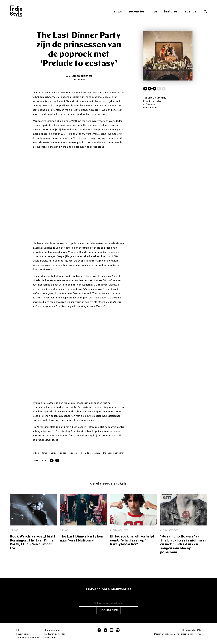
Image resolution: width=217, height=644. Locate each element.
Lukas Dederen (82, 76)
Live (154, 11)
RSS (18, 630)
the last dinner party (113, 453)
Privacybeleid (23, 634)
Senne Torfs (194, 634)
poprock (74, 453)
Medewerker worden (55, 634)
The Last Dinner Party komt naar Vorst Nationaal (83, 539)
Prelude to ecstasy (91, 453)
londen (63, 453)
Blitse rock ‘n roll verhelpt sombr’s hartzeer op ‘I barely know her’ (132, 541)
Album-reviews (119, 530)
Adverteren (50, 638)
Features (171, 11)
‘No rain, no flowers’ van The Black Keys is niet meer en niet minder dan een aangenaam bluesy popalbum (183, 545)
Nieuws (116, 11)
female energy (49, 453)
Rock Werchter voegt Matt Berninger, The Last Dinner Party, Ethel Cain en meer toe (33, 543)
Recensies (137, 11)
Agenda (190, 11)
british (36, 453)
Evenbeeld (167, 634)
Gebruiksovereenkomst (28, 638)
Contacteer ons (52, 630)
